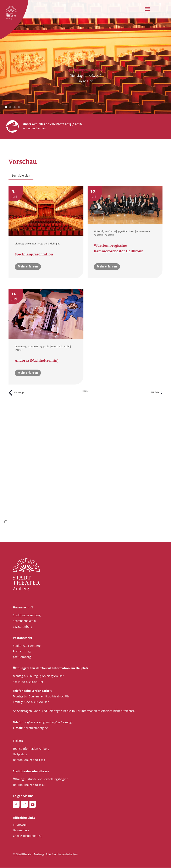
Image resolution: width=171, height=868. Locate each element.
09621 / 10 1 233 (35, 760)
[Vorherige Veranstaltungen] (16, 393)
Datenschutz (21, 831)
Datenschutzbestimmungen (34, 522)
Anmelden (155, 532)
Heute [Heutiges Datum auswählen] (85, 391)
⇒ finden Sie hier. (35, 128)
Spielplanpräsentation (85, 70)
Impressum (20, 825)
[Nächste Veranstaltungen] (157, 393)
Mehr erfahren (28, 267)
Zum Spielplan (21, 176)
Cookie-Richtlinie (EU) (28, 836)
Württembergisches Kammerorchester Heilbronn (119, 249)
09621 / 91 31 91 (34, 785)
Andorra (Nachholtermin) (37, 361)
